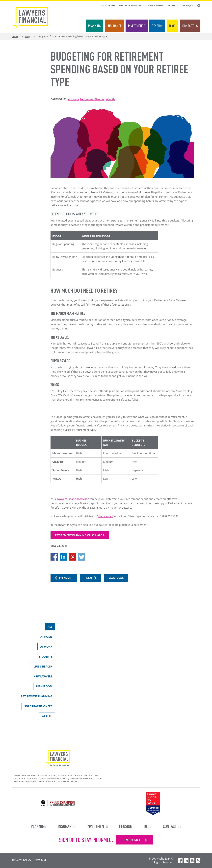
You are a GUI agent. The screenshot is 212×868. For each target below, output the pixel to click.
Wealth (110, 99)
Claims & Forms (154, 5)
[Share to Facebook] (54, 557)
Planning (94, 26)
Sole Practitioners (37, 707)
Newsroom (43, 687)
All (49, 628)
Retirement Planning (93, 99)
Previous (65, 578)
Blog (172, 26)
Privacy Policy (21, 860)
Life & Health (41, 667)
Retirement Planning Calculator (80, 535)
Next (89, 578)
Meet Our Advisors (130, 5)
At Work (45, 647)
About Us (173, 5)
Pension (157, 26)
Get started (106, 516)
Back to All (116, 578)
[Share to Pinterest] (72, 557)
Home (15, 36)
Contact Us (190, 26)
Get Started (108, 5)
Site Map (41, 860)
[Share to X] (82, 557)
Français (188, 5)
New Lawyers (41, 677)
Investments (137, 26)
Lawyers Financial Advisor (73, 499)
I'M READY (132, 840)
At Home (74, 99)
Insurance (114, 26)
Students (44, 657)
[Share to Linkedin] (63, 557)
